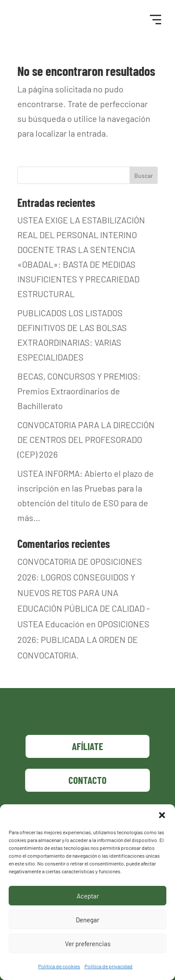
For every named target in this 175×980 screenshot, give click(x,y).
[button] (162, 815)
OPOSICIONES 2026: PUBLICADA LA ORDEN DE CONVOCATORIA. (83, 639)
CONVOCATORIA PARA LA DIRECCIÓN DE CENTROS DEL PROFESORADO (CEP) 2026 (86, 439)
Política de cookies (59, 966)
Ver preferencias (88, 944)
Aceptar (88, 896)
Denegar (87, 920)
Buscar (144, 175)
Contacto (87, 780)
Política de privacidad (109, 966)
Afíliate (87, 746)
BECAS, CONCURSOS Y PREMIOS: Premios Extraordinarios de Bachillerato (79, 391)
